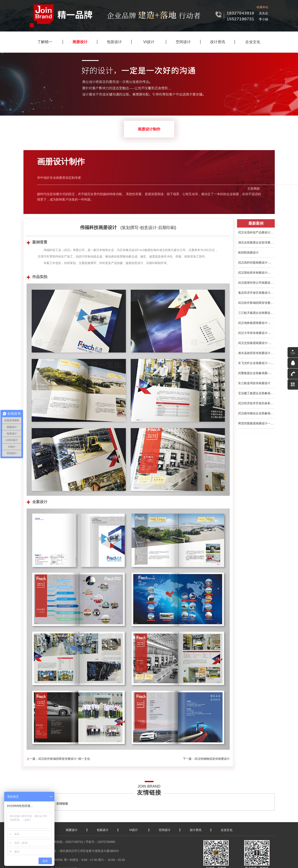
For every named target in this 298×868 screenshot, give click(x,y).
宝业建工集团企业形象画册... (256, 393)
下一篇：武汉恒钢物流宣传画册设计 (206, 759)
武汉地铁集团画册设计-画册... (256, 323)
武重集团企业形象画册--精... (256, 373)
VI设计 (149, 42)
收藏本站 (262, 7)
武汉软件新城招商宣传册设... (256, 303)
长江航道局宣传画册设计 (254, 383)
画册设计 (80, 42)
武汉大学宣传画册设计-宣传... (256, 333)
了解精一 (45, 42)
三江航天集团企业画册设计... (256, 313)
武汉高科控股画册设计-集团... (256, 263)
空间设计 (183, 42)
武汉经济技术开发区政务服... (256, 403)
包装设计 (114, 42)
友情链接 (62, 804)
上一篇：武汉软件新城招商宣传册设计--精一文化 (58, 759)
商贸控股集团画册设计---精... (256, 423)
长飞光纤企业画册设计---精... (256, 363)
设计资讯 (218, 42)
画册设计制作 (149, 129)
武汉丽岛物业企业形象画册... (256, 413)
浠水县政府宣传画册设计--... (256, 353)
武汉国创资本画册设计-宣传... (256, 273)
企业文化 (253, 42)
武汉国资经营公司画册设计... (256, 283)
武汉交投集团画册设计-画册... (256, 343)
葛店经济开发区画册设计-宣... (256, 293)
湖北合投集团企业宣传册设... (256, 242)
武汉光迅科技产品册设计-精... (256, 232)
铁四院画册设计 (248, 252)
